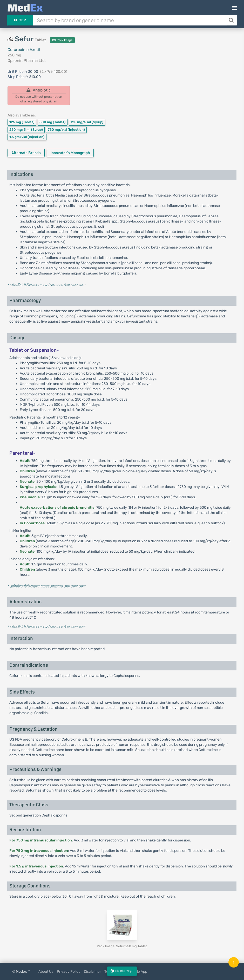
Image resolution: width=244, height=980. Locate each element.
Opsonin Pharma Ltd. (27, 61)
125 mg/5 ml (87, 122)
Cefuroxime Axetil (24, 50)
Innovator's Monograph (70, 153)
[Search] (232, 20)
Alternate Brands (26, 153)
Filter (20, 20)
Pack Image (62, 40)
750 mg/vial (66, 130)
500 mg (53, 122)
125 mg (22, 122)
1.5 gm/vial (27, 137)
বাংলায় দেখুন (122, 971)
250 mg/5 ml (26, 130)
